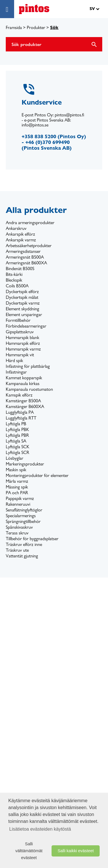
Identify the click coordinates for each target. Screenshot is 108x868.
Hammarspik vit (20, 355)
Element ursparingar (24, 314)
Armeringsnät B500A (25, 257)
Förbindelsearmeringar (26, 326)
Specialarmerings (21, 516)
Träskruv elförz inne (24, 544)
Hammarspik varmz (23, 349)
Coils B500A (17, 286)
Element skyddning (22, 309)
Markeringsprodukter (25, 464)
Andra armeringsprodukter (30, 223)
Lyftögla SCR (17, 452)
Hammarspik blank (22, 337)
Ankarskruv (16, 228)
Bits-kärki (14, 274)
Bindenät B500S (20, 269)
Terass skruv (17, 533)
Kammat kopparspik (24, 378)
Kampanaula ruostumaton (29, 389)
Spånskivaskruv (19, 527)
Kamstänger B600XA (25, 406)
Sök (54, 27)
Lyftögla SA (16, 441)
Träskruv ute (17, 550)
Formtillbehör (18, 320)
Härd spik (14, 360)
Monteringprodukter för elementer (37, 475)
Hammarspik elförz (23, 343)
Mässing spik (17, 487)
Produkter (36, 27)
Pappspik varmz (20, 498)
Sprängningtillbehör (23, 521)
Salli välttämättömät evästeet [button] (29, 851)
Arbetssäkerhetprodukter (29, 246)
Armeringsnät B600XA (26, 263)
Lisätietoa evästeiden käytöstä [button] (40, 829)
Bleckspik (14, 280)
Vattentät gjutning (22, 556)
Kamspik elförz (19, 395)
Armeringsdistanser (23, 251)
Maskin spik (16, 470)
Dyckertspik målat (22, 297)
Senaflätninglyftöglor (24, 510)
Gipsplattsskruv (20, 332)
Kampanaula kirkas (23, 383)
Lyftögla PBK (17, 429)
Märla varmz (17, 481)
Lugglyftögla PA (20, 412)
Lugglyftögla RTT (21, 418)
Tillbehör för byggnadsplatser (32, 539)
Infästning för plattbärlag (28, 366)
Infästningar (16, 372)
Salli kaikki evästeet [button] (76, 851)
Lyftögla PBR (17, 435)
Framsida (14, 27)
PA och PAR (17, 493)
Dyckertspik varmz (23, 303)
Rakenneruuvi (18, 504)
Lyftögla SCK (18, 447)
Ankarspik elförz (20, 234)
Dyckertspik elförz (22, 291)
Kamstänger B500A (23, 401)
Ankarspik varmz (21, 240)
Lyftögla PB (16, 424)
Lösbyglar (15, 458)
